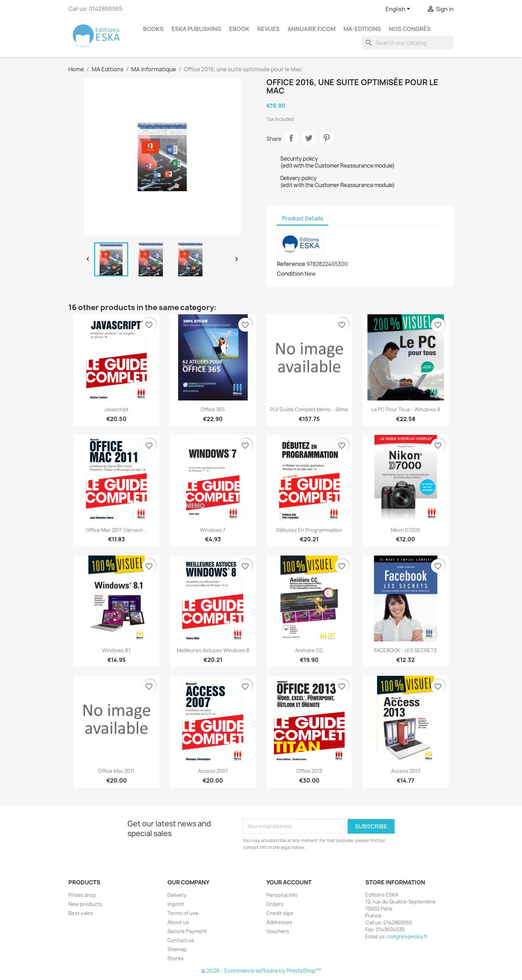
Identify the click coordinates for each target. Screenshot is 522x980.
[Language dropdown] (399, 9)
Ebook (239, 29)
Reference (291, 264)
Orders (275, 904)
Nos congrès (410, 29)
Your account (289, 882)
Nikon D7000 (405, 530)
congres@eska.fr (407, 936)
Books (153, 29)
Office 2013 (309, 771)
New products (85, 904)
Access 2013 (406, 771)
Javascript (116, 409)
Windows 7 (213, 530)
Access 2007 (213, 771)
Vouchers (278, 931)
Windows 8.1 (116, 650)
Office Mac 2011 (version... (117, 530)
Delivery (177, 895)
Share (291, 138)
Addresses (279, 922)
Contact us (181, 940)
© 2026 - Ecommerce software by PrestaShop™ (261, 971)
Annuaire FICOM (312, 29)
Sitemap (177, 949)
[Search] (408, 43)
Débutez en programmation (309, 530)
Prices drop (82, 895)
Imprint (176, 904)
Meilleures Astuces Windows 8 (213, 650)
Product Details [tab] (303, 218)
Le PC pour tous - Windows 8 (406, 409)
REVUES (268, 29)
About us (178, 922)
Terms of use (183, 913)
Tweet (309, 138)
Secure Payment (187, 931)
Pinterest (326, 138)
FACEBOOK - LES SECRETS (405, 650)
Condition (290, 274)
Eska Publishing (196, 29)
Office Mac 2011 (116, 771)
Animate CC (309, 650)
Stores (176, 958)
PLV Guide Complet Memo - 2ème (309, 409)
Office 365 (213, 409)
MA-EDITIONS (362, 29)
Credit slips (280, 913)
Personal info (282, 895)
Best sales (81, 913)
